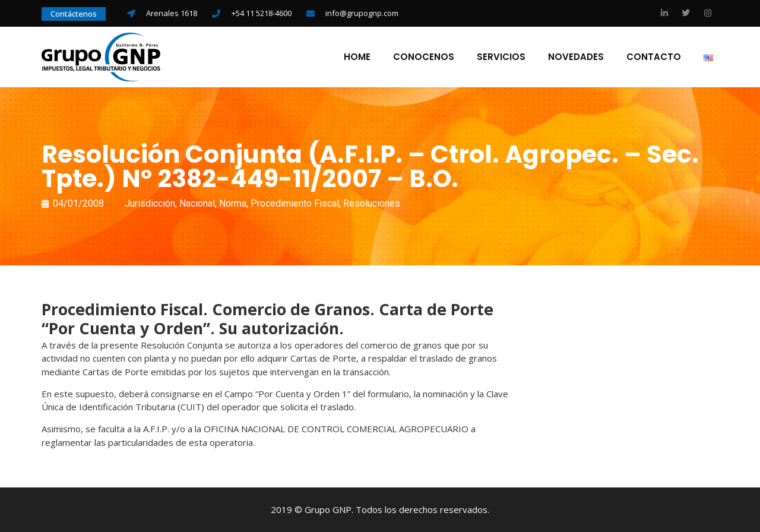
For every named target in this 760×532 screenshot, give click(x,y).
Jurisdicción (150, 203)
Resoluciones (372, 203)
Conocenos (424, 57)
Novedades (576, 57)
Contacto (654, 57)
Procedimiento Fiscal (295, 203)
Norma (233, 203)
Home (357, 57)
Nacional (197, 203)
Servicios (501, 57)
